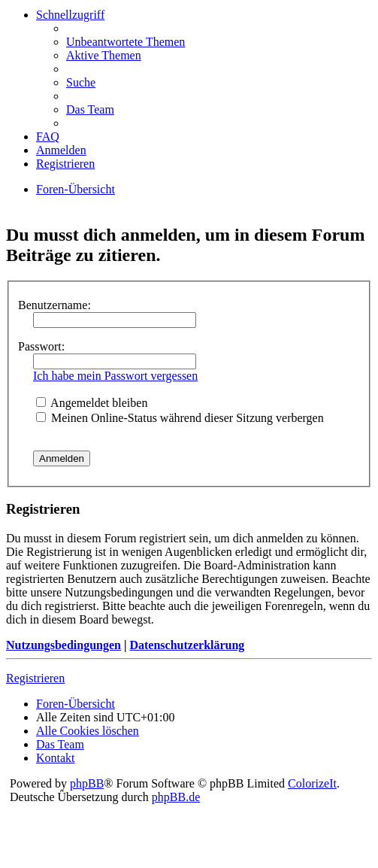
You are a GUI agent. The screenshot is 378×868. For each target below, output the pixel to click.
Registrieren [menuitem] (65, 164)
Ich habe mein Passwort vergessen (115, 376)
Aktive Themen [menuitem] (104, 55)
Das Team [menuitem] (90, 109)
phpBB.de (176, 797)
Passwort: (41, 346)
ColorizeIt (312, 783)
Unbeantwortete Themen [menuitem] (125, 42)
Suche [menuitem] (81, 82)
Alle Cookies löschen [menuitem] (88, 731)
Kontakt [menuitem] (56, 758)
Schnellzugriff (70, 15)
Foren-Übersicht (76, 189)
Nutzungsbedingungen (64, 645)
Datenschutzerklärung (187, 645)
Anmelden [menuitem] (61, 150)
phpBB (87, 783)
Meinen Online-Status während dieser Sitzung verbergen (180, 418)
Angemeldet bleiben (92, 403)
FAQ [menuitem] (48, 137)
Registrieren (35, 678)
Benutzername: (54, 305)
